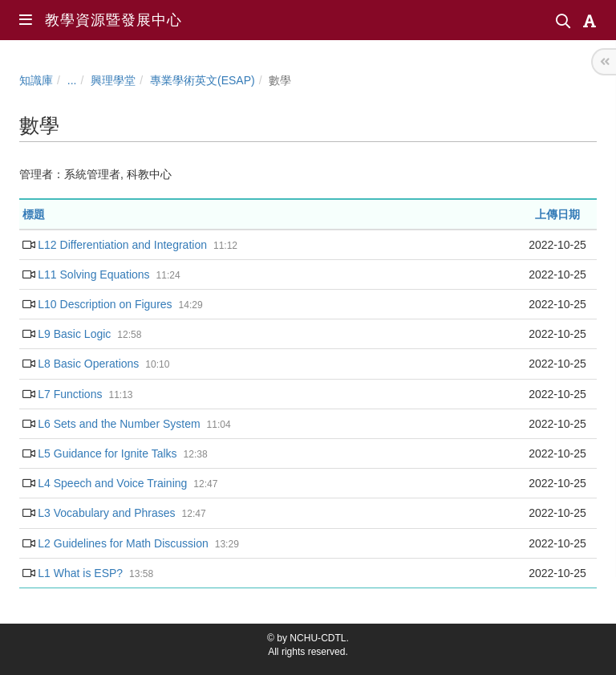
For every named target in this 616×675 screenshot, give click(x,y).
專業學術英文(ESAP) (203, 80)
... (72, 80)
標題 (34, 214)
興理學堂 (113, 80)
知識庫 (36, 80)
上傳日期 (557, 214)
